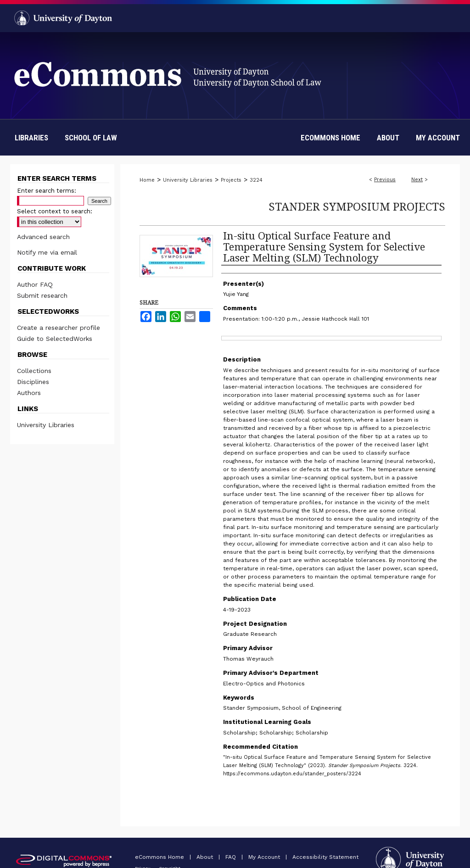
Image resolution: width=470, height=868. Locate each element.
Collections (34, 371)
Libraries (31, 138)
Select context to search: (55, 211)
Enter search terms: (47, 191)
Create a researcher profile (59, 328)
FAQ (232, 857)
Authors (29, 393)
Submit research (42, 295)
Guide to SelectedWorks (55, 339)
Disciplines (33, 382)
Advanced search (43, 237)
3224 (256, 180)
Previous (385, 180)
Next (417, 180)
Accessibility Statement (325, 857)
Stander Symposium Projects (357, 206)
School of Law (91, 138)
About (206, 857)
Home (147, 180)
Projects (231, 180)
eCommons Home (160, 857)
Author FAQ (35, 284)
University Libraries (188, 180)
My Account (265, 857)
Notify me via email (47, 252)
